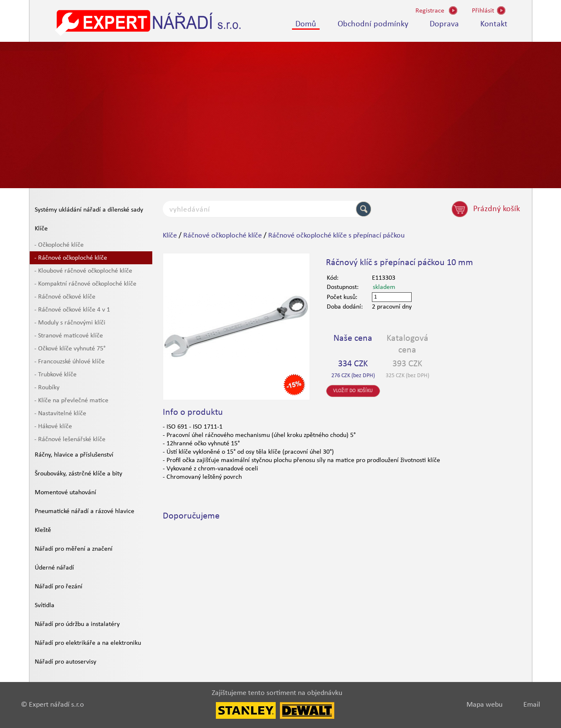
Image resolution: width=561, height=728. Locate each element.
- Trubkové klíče (55, 375)
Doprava (444, 24)
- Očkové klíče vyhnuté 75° (70, 349)
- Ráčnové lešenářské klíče (70, 439)
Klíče (41, 229)
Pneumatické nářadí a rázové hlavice (85, 511)
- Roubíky (47, 388)
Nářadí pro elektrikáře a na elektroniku (88, 643)
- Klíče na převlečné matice (71, 401)
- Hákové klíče (53, 427)
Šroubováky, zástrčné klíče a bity (78, 474)
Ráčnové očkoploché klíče (223, 236)
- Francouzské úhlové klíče (69, 362)
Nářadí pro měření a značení (74, 549)
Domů (306, 24)
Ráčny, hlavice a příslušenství (74, 455)
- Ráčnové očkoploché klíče (71, 258)
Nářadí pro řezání (59, 587)
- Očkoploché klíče (59, 245)
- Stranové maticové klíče (69, 336)
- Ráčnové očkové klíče (65, 297)
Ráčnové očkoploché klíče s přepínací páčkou (336, 236)
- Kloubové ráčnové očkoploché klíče (83, 271)
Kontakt (494, 24)
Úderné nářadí (54, 568)
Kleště (43, 530)
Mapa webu (484, 705)
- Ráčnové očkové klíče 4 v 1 (72, 310)
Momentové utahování (65, 493)
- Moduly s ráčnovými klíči (70, 323)
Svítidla (45, 605)
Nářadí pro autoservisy (65, 662)
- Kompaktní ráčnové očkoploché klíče (85, 284)
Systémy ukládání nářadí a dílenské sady (89, 210)
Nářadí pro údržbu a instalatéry (77, 624)
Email (532, 705)
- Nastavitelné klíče (60, 414)
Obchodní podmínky (373, 24)
